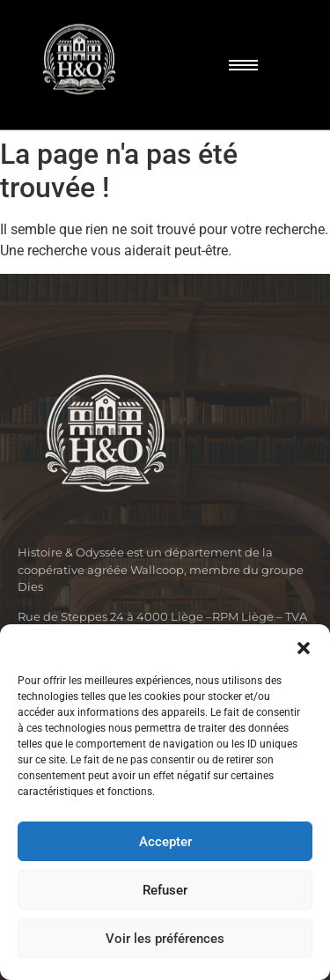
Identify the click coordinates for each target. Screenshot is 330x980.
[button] (304, 646)
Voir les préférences (165, 939)
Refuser (165, 890)
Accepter (165, 842)
